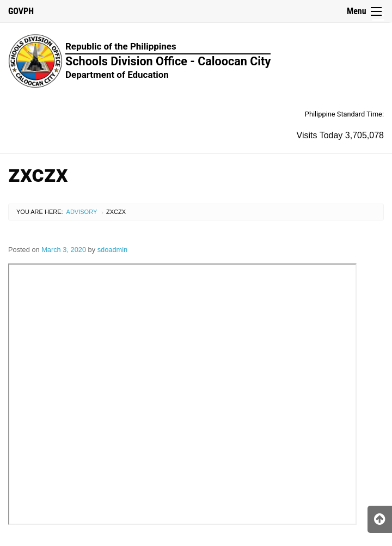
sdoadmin (113, 250)
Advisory (82, 212)
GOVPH (21, 11)
